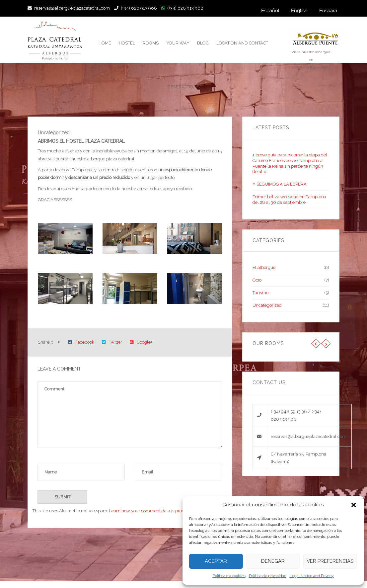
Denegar (273, 561)
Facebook (81, 342)
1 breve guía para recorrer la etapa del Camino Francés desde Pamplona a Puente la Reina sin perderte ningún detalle (290, 163)
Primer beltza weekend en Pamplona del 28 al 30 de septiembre (289, 200)
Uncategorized (267, 305)
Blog (203, 43)
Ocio (257, 280)
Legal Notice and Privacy (312, 576)
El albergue (264, 267)
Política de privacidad (268, 576)
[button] (354, 505)
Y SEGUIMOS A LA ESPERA (280, 184)
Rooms (151, 43)
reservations (183, 87)
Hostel (127, 43)
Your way (178, 43)
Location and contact (242, 43)
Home (105, 43)
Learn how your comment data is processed (152, 511)
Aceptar (216, 561)
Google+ (141, 342)
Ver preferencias (330, 561)
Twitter (112, 342)
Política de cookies (229, 576)
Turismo (260, 293)
